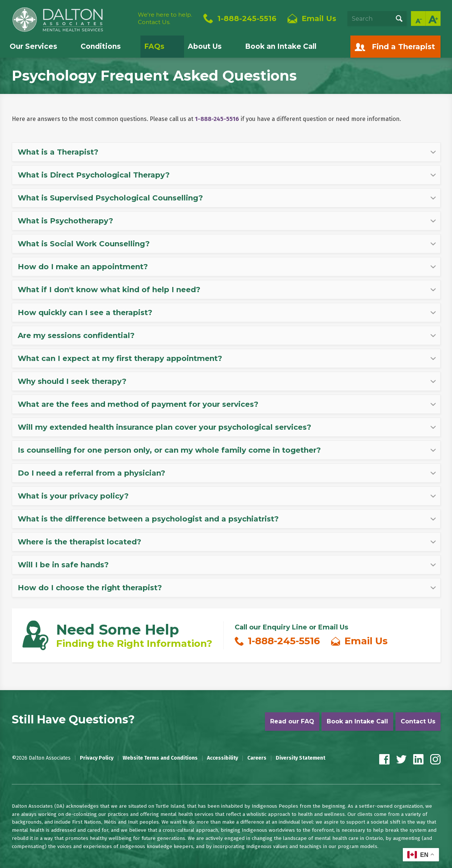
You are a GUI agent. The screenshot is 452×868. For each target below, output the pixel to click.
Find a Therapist (403, 47)
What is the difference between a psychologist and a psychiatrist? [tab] (148, 519)
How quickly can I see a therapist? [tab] (85, 313)
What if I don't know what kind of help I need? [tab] (109, 290)
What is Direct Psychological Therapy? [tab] (94, 175)
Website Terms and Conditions (160, 758)
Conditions (101, 46)
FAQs (154, 46)
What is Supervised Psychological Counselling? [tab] (110, 198)
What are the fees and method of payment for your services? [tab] (138, 404)
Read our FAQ (292, 721)
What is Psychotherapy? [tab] (65, 221)
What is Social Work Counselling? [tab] (84, 244)
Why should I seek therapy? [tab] (72, 381)
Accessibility (222, 758)
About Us (205, 46)
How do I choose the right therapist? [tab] (90, 588)
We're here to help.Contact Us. (165, 18)
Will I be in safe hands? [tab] (63, 565)
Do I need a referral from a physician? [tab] (91, 473)
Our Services (33, 46)
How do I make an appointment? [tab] (83, 267)
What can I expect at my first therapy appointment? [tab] (120, 358)
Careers (257, 758)
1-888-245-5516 (247, 18)
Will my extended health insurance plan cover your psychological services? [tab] (164, 427)
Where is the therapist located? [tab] (79, 542)
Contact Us (418, 721)
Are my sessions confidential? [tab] (76, 335)
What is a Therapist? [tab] (58, 152)
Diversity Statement (300, 758)
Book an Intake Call (281, 46)
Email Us (366, 641)
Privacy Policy (97, 758)
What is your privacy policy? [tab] (73, 496)
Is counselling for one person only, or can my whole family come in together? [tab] (169, 450)
